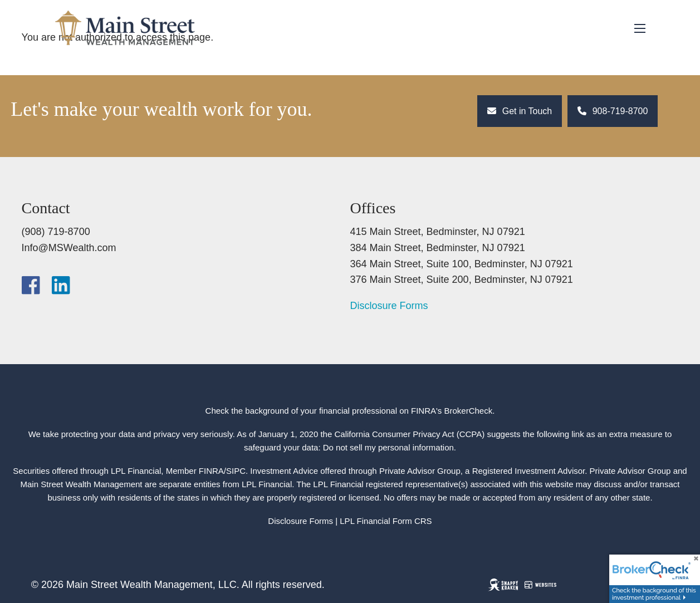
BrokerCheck (469, 411)
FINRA (211, 471)
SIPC (236, 471)
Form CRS (412, 521)
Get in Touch (520, 111)
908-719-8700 (613, 111)
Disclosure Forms (389, 306)
